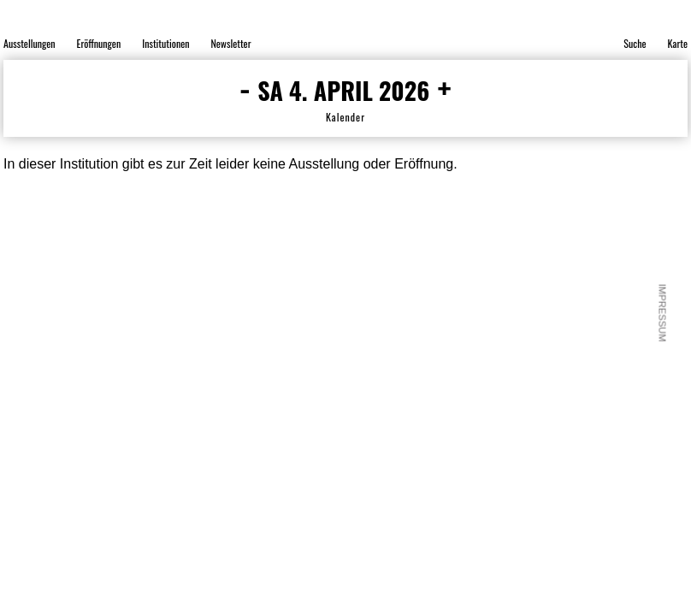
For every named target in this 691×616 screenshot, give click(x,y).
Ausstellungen (30, 43)
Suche (635, 43)
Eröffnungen (99, 43)
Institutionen (165, 43)
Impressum (663, 313)
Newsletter (230, 43)
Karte (678, 43)
